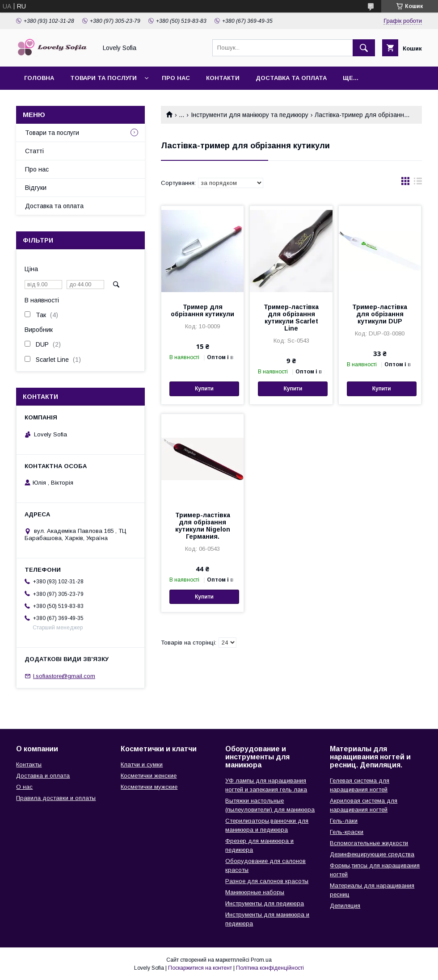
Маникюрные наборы (255, 892)
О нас (24, 787)
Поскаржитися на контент (200, 968)
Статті (34, 151)
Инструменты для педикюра (265, 903)
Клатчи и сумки (142, 764)
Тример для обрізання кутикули (202, 310)
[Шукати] (364, 48)
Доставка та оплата (291, 78)
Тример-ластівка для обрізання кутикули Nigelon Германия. (203, 526)
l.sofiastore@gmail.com (64, 676)
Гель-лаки (344, 821)
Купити (204, 389)
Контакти (223, 78)
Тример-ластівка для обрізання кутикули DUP (380, 314)
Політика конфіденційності (270, 968)
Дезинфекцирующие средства (372, 854)
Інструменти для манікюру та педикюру (250, 115)
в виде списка (418, 183)
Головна (39, 78)
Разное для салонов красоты (267, 881)
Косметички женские (149, 776)
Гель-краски (347, 832)
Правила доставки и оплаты (56, 798)
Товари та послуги (103, 78)
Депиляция (345, 906)
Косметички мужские (149, 787)
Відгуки (36, 188)
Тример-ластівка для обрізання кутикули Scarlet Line (291, 318)
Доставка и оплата (43, 776)
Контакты (29, 764)
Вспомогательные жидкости (369, 843)
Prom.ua (261, 960)
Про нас (176, 78)
